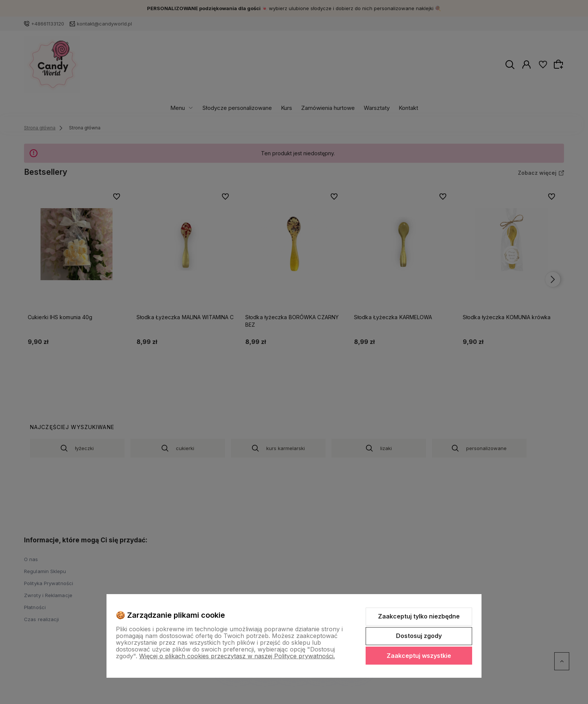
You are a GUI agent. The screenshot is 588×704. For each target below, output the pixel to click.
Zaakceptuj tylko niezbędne (419, 616)
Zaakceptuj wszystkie (419, 656)
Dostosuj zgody (419, 636)
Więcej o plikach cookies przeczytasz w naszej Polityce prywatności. (237, 656)
